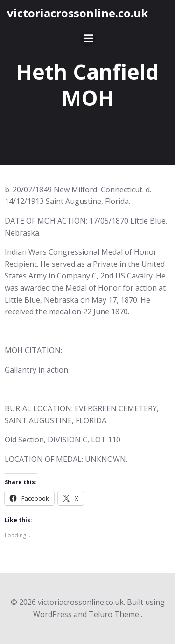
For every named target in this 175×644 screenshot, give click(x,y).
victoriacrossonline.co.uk (77, 13)
